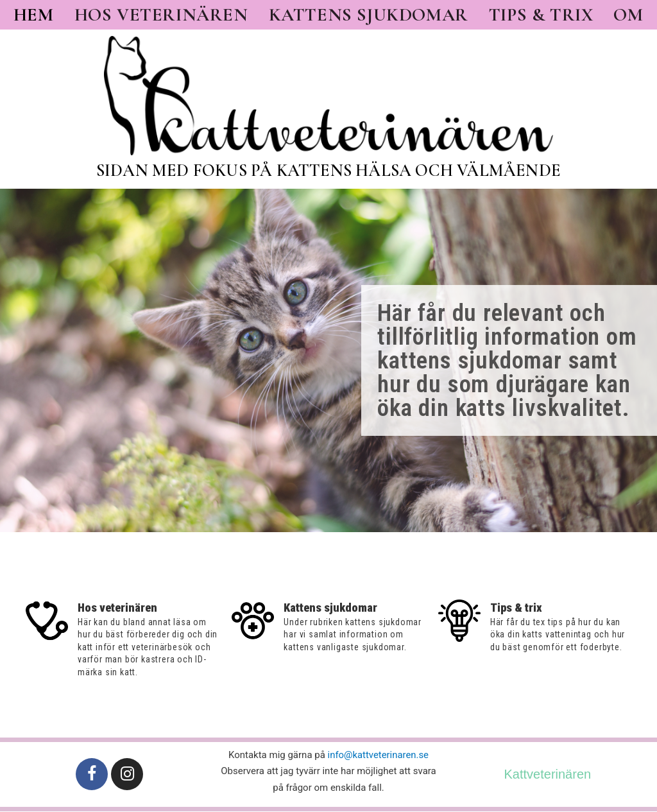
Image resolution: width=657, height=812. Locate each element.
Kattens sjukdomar (369, 15)
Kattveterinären (548, 773)
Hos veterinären (161, 15)
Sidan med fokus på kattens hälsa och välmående (328, 170)
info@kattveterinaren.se (378, 754)
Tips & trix (541, 15)
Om (628, 15)
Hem (34, 15)
